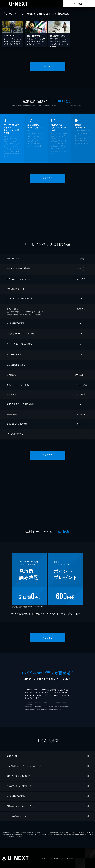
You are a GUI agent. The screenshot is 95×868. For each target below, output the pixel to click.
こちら (34, 314)
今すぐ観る (78, 4)
